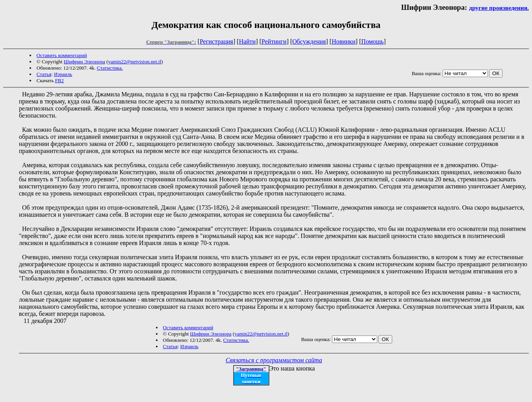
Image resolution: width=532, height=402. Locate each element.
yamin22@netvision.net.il (135, 62)
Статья (44, 74)
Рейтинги (274, 41)
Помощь (372, 41)
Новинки (344, 41)
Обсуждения (309, 41)
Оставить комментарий (62, 55)
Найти (247, 41)
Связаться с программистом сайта (274, 360)
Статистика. (110, 68)
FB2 (59, 80)
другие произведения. (499, 8)
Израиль (63, 74)
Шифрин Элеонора (84, 62)
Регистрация (216, 41)
